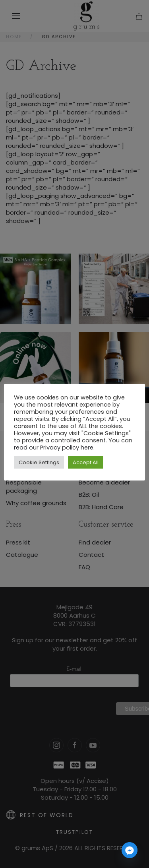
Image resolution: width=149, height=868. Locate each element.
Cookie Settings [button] (39, 462)
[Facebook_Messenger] (130, 850)
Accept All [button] (86, 462)
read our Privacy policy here (54, 448)
